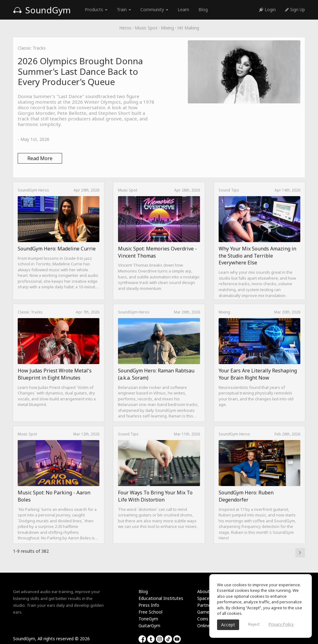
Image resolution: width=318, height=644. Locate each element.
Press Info (149, 605)
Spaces (204, 598)
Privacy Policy (281, 624)
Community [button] (154, 9)
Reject (254, 624)
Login (267, 9)
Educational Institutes (161, 598)
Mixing (167, 28)
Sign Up (295, 9)
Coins (203, 619)
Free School (150, 612)
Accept (228, 625)
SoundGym (42, 10)
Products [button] (96, 9)
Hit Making (188, 28)
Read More (40, 158)
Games (204, 612)
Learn (183, 9)
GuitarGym (149, 626)
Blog (203, 9)
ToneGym (148, 619)
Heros (125, 28)
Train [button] (124, 9)
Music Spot (146, 28)
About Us (207, 591)
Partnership (209, 605)
